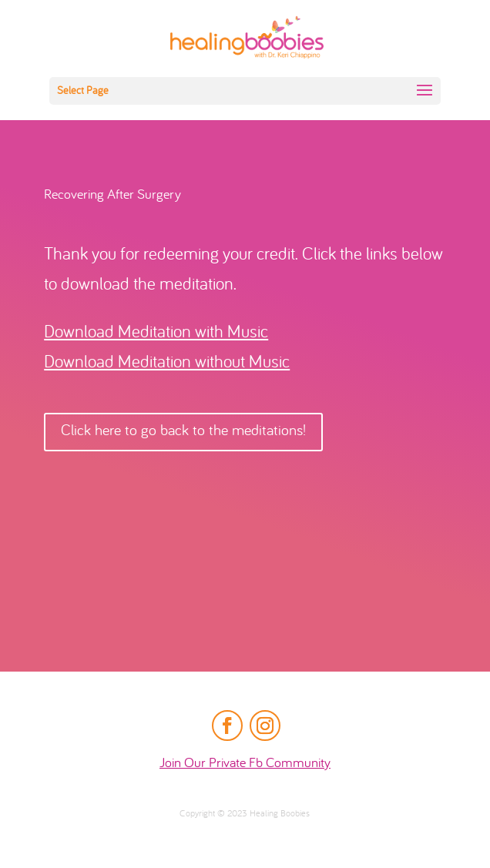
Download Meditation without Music (167, 363)
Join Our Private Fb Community (245, 764)
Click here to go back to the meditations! (183, 432)
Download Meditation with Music (156, 333)
